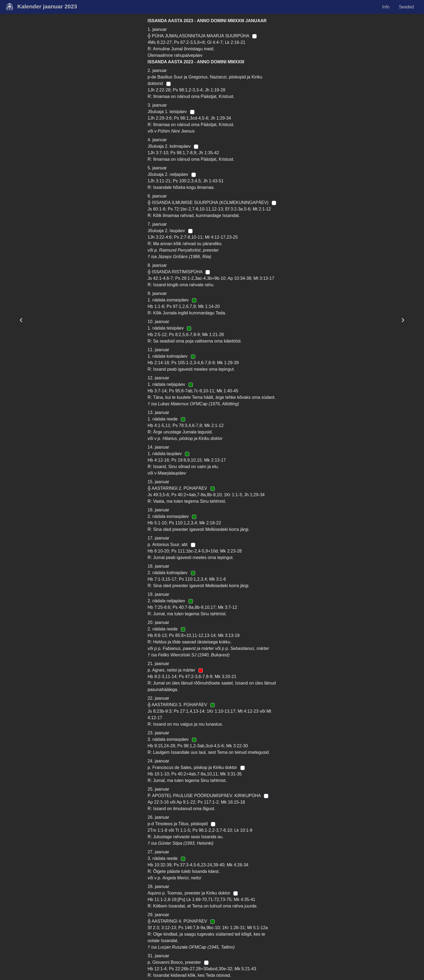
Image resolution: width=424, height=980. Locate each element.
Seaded (406, 7)
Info (386, 7)
